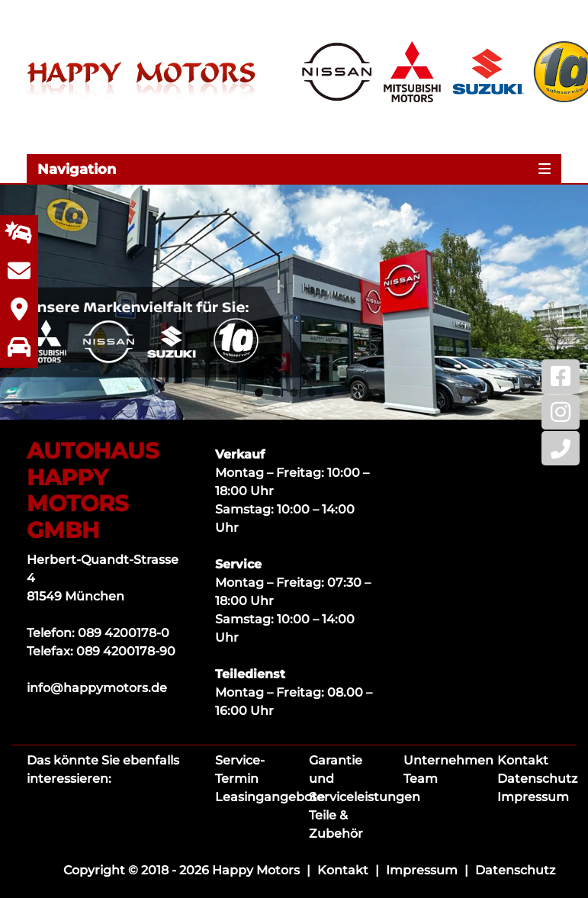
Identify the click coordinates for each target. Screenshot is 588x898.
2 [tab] (276, 393)
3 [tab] (294, 393)
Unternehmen (448, 760)
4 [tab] (312, 393)
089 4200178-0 (124, 633)
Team (421, 779)
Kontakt (523, 760)
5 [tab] (329, 393)
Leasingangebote (270, 797)
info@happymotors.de (97, 688)
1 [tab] (259, 393)
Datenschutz (537, 779)
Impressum (533, 797)
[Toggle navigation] (294, 169)
